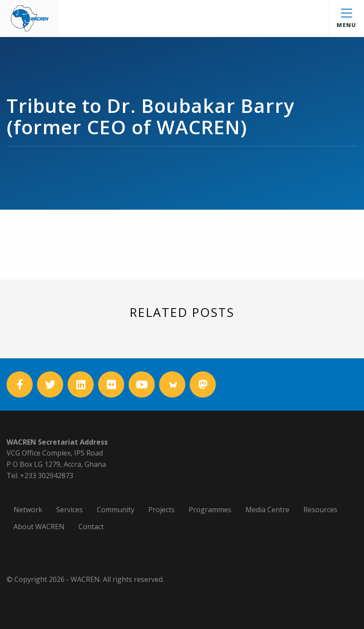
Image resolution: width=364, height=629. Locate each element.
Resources (320, 510)
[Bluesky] (172, 384)
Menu (346, 19)
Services (70, 510)
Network (28, 510)
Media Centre (267, 510)
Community (116, 510)
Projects (162, 510)
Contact (91, 527)
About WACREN (39, 527)
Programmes (210, 510)
